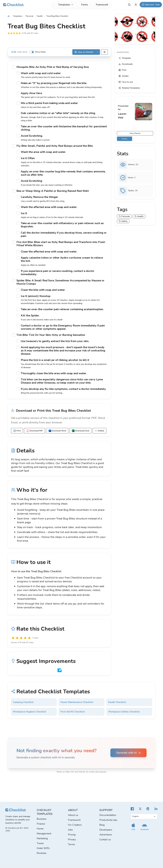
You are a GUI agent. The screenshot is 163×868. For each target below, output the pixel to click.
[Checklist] (13, 5)
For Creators (75, 825)
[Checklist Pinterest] (148, 809)
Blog (102, 825)
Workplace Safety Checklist (124, 712)
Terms (71, 844)
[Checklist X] (140, 809)
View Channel (135, 133)
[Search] (129, 5)
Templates (18, 16)
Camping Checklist (23, 702)
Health (40, 16)
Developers (106, 830)
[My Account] (136, 5)
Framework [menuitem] (100, 5)
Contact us (105, 839)
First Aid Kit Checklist (73, 712)
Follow (125, 139)
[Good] (25, 638)
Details (124, 76)
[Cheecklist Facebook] (132, 809)
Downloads (126, 64)
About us (73, 815)
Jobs (70, 830)
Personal (30, 16)
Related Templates (129, 88)
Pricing (72, 835)
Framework (74, 820)
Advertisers (106, 835)
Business (42, 819)
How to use (126, 82)
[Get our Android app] (145, 827)
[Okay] (21, 638)
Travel (40, 843)
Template (125, 58)
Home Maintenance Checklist (77, 702)
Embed (99, 431)
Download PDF (35, 431)
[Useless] (13, 638)
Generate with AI (129, 753)
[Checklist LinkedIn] (156, 809)
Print (17, 431)
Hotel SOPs (43, 848)
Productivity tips (108, 820)
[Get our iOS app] (133, 827)
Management (44, 834)
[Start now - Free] (151, 5)
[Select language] (144, 816)
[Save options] (98, 52)
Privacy (72, 839)
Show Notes (40, 52)
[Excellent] (29, 638)
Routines (42, 853)
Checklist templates (45, 812)
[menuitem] (64, 5)
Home (40, 829)
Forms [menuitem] (83, 5)
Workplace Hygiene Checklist (29, 712)
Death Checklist (117, 702)
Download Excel (80, 431)
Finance (41, 824)
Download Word (57, 431)
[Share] (104, 52)
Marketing (42, 838)
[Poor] (17, 638)
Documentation (108, 815)
